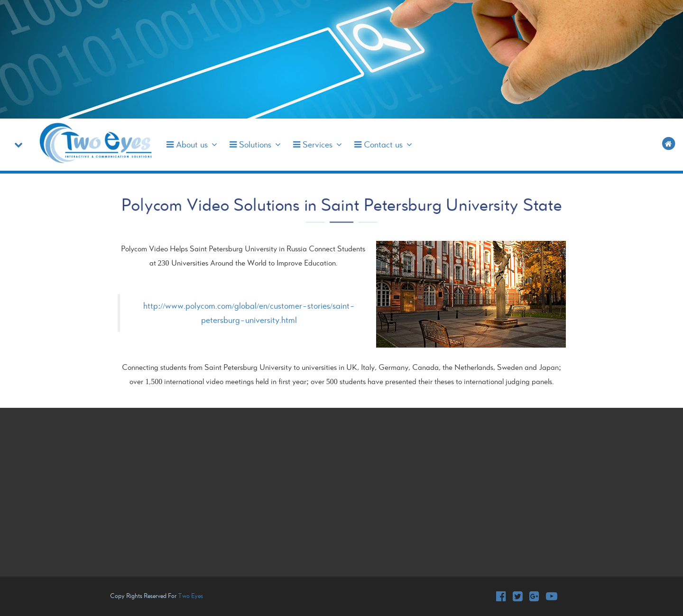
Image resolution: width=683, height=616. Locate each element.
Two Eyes (190, 596)
